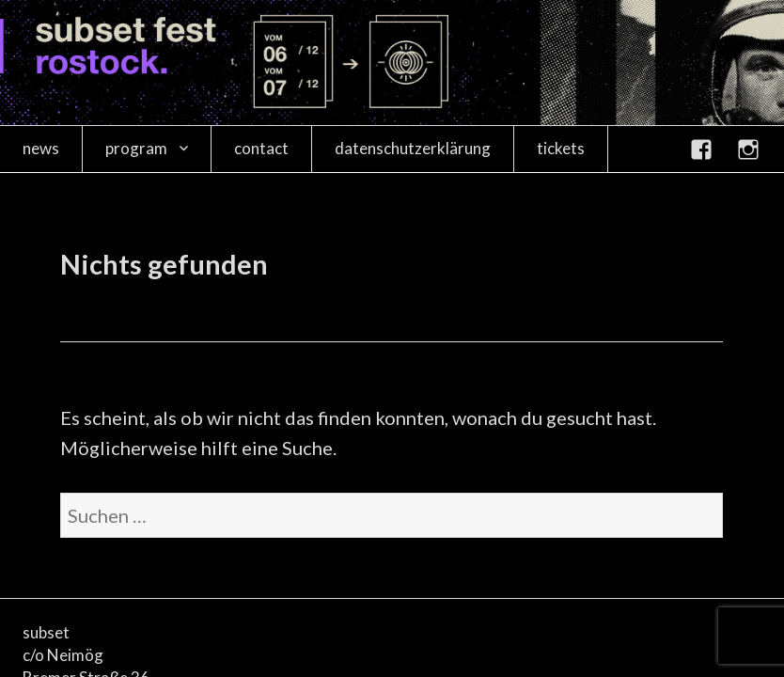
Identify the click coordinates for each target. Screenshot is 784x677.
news (41, 148)
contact (261, 148)
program (136, 148)
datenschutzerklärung (413, 148)
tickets (561, 148)
